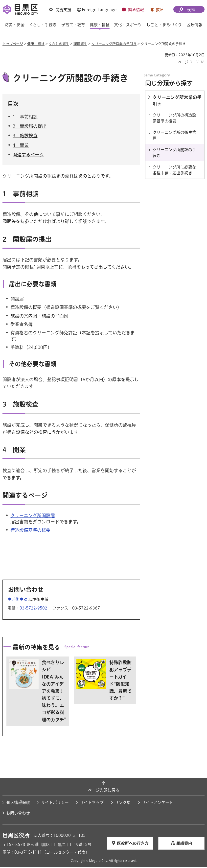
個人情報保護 (18, 803)
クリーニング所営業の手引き (114, 44)
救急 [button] (160, 10)
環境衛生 (80, 44)
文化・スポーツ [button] (128, 25)
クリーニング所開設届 (33, 516)
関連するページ (28, 155)
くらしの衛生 (59, 44)
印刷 (159, 55)
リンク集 (123, 803)
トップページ (13, 44)
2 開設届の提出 (30, 127)
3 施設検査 (25, 136)
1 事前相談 (25, 117)
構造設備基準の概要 (30, 531)
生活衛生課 (18, 600)
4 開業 (21, 146)
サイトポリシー (55, 803)
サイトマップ (92, 803)
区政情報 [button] (194, 25)
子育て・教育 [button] (73, 25)
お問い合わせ (18, 814)
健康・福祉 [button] (100, 25)
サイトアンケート (157, 803)
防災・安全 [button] (15, 25)
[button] (60, 10)
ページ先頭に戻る (104, 791)
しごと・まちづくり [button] (164, 25)
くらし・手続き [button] (43, 25)
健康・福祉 (36, 44)
